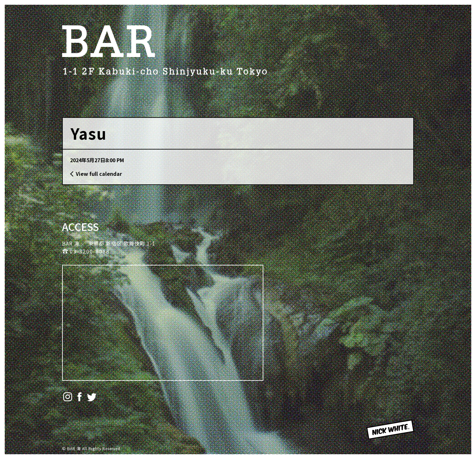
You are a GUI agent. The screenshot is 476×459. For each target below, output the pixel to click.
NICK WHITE (383, 439)
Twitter (92, 397)
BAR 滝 (110, 41)
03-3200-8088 (90, 251)
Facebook (80, 397)
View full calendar (99, 174)
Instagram (68, 397)
